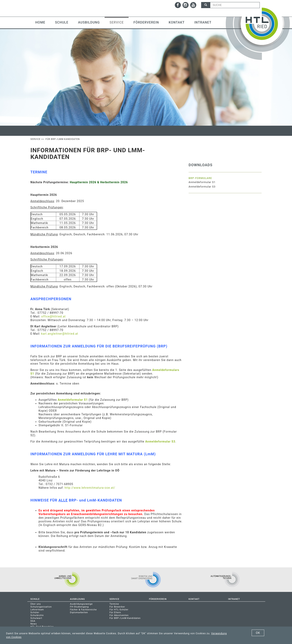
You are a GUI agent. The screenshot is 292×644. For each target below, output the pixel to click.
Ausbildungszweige (81, 604)
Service (117, 22)
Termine (114, 604)
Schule (62, 22)
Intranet (203, 22)
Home (40, 22)
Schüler (35, 612)
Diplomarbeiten (79, 612)
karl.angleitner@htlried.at (60, 334)
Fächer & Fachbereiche (83, 610)
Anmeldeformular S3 (160, 441)
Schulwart (36, 618)
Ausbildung (89, 22)
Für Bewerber (117, 607)
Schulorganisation (41, 607)
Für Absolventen (119, 615)
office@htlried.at (53, 316)
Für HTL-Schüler (119, 610)
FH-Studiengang (79, 607)
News (34, 624)
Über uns (36, 604)
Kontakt (177, 22)
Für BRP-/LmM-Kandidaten (125, 618)
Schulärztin (37, 615)
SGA (33, 621)
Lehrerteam (37, 610)
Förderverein (146, 22)
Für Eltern (115, 612)
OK (258, 633)
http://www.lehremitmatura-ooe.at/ (90, 488)
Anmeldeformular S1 (73, 400)
